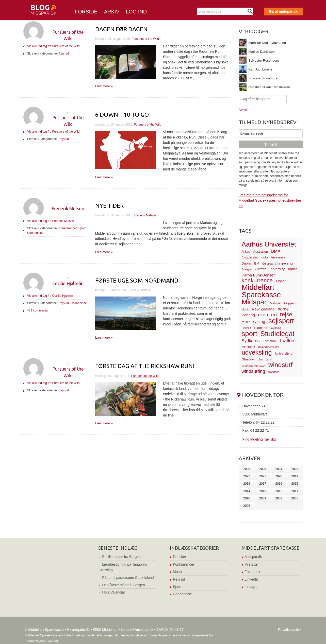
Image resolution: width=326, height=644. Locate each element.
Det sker (180, 557)
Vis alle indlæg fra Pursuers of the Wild (53, 46)
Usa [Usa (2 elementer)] (260, 359)
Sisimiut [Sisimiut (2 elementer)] (246, 328)
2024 (279, 469)
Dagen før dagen (121, 29)
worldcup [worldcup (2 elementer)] (274, 372)
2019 (295, 476)
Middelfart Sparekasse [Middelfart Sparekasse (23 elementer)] (261, 291)
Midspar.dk (253, 557)
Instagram (253, 587)
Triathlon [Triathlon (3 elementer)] (269, 341)
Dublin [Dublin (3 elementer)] (246, 263)
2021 (263, 476)
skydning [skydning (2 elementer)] (276, 328)
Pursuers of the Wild (145, 39)
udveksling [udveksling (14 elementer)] (257, 352)
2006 (247, 506)
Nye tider (109, 206)
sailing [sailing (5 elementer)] (259, 322)
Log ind (136, 12)
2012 (279, 491)
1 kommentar (40, 310)
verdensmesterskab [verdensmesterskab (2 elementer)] (254, 366)
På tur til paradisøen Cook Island (128, 578)
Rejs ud (64, 54)
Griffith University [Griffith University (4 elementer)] (270, 269)
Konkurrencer (67, 228)
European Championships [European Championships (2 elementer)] (278, 264)
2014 (247, 491)
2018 (247, 484)
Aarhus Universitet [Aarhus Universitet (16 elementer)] (269, 244)
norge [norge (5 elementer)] (283, 309)
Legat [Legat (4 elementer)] (281, 281)
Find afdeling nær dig (259, 439)
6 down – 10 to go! (123, 115)
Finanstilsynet (158, 635)
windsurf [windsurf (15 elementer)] (280, 365)
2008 (279, 498)
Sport (82, 228)
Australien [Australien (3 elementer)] (260, 251)
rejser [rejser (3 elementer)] (246, 322)
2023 (295, 469)
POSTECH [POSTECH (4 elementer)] (268, 315)
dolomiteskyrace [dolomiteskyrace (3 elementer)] (274, 257)
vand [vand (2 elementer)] (269, 359)
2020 (279, 476)
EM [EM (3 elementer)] (257, 263)
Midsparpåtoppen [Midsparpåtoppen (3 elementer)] (283, 303)
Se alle (244, 110)
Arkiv (112, 12)
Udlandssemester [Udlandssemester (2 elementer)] (269, 347)
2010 (247, 498)
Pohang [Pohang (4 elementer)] (248, 315)
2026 (247, 469)
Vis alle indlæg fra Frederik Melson (51, 221)
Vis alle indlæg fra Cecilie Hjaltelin (50, 296)
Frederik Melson (68, 208)
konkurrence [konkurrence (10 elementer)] (257, 280)
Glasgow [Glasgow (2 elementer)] (247, 269)
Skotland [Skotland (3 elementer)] (261, 328)
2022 (247, 476)
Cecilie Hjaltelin (68, 283)
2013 (263, 491)
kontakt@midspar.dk (137, 630)
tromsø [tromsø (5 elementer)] (248, 347)
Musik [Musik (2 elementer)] (245, 309)
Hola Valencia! (113, 592)
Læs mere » (104, 86)
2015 (295, 484)
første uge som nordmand (137, 280)
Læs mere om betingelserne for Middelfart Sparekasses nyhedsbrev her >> (270, 200)
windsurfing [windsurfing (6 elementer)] (254, 371)
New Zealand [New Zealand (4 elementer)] (263, 309)
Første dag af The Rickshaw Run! (145, 366)
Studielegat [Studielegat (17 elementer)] (278, 334)
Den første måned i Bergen (123, 585)
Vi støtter (252, 564)
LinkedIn (251, 579)
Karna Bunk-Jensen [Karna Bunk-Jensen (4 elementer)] (259, 275)
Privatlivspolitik (290, 630)
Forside (86, 12)
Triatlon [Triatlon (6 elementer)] (287, 341)
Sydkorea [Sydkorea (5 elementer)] (251, 341)
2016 (279, 484)
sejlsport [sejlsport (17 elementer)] (281, 321)
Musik (178, 572)
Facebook (252, 572)
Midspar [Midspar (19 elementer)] (254, 302)
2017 (263, 484)
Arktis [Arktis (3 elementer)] (246, 251)
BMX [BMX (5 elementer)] (276, 251)
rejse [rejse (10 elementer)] (286, 314)
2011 (295, 491)
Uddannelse (35, 233)
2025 (263, 469)
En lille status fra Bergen (121, 557)
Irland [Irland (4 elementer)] (293, 269)
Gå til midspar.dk (283, 11)
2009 (263, 498)
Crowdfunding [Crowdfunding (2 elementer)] (250, 257)
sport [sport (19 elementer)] (249, 334)
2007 (295, 498)
